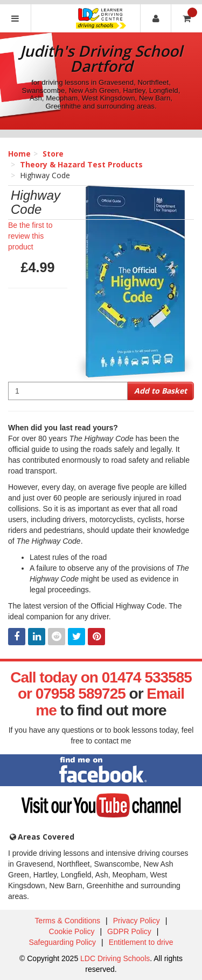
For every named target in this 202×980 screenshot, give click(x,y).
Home (19, 154)
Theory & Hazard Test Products (81, 164)
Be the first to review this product (30, 236)
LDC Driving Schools (115, 958)
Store (53, 154)
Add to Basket (161, 391)
